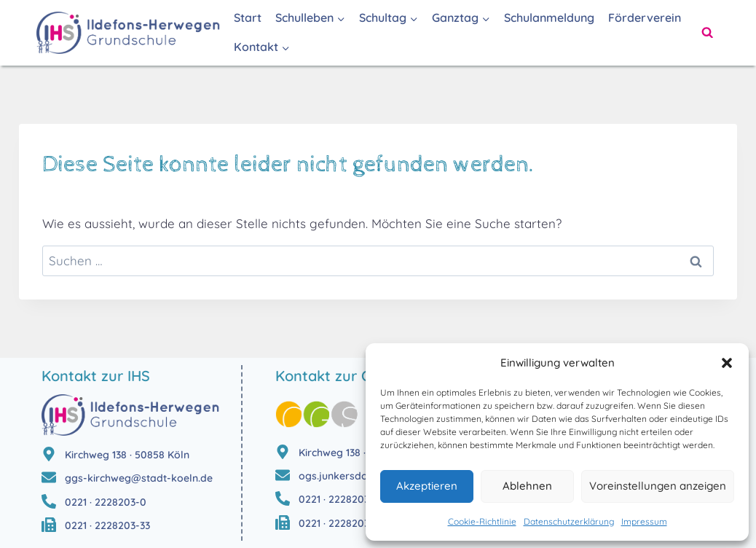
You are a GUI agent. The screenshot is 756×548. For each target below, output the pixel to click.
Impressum (644, 521)
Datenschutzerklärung (569, 521)
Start (248, 17)
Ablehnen (527, 486)
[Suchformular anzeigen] (707, 33)
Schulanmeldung (549, 17)
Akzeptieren (427, 486)
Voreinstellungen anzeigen (658, 486)
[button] (727, 363)
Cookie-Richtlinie (482, 521)
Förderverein (645, 17)
